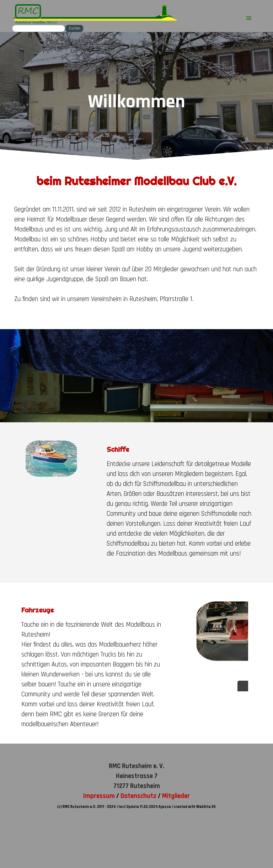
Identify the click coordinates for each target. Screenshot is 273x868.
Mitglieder (176, 796)
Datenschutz (138, 796)
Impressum (99, 796)
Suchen (74, 28)
